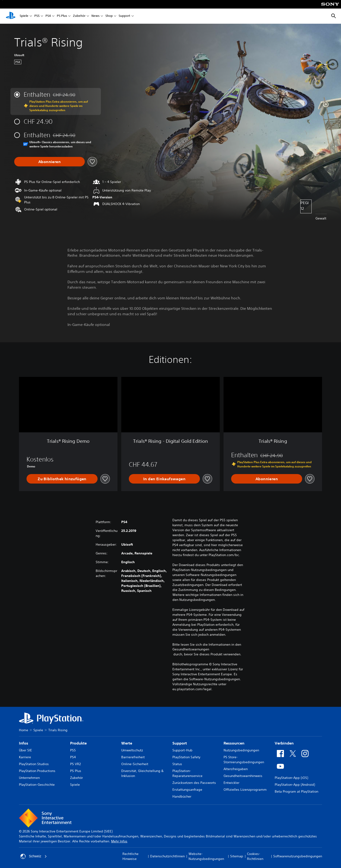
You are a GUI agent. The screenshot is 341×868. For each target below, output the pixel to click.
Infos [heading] (24, 743)
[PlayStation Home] (11, 16)
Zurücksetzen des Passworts (194, 783)
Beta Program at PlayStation (296, 791)
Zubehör (79, 16)
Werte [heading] (127, 743)
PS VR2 (75, 764)
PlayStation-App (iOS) (291, 778)
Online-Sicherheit (135, 764)
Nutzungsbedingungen (241, 750)
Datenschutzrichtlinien (167, 856)
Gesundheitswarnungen (191, 649)
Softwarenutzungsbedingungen (298, 856)
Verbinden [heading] (284, 743)
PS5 (37, 16)
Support (124, 16)
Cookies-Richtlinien (255, 856)
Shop (109, 16)
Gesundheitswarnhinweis (243, 776)
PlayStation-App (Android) (295, 785)
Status (177, 764)
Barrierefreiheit (133, 757)
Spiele (24, 16)
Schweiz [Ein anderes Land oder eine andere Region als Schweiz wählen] (34, 856)
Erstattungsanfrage (187, 790)
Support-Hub (182, 750)
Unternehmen (29, 778)
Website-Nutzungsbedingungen (206, 856)
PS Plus (62, 16)
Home (24, 730)
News (95, 16)
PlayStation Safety (186, 757)
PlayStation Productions (37, 771)
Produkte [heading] (78, 743)
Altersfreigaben (236, 769)
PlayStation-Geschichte (37, 785)
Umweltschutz (132, 750)
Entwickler (231, 783)
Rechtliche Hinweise (130, 856)
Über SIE (25, 750)
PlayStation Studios (34, 764)
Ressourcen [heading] (234, 743)
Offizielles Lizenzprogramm (245, 790)
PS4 (48, 16)
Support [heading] (180, 743)
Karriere (25, 757)
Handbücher (182, 796)
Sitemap (237, 856)
